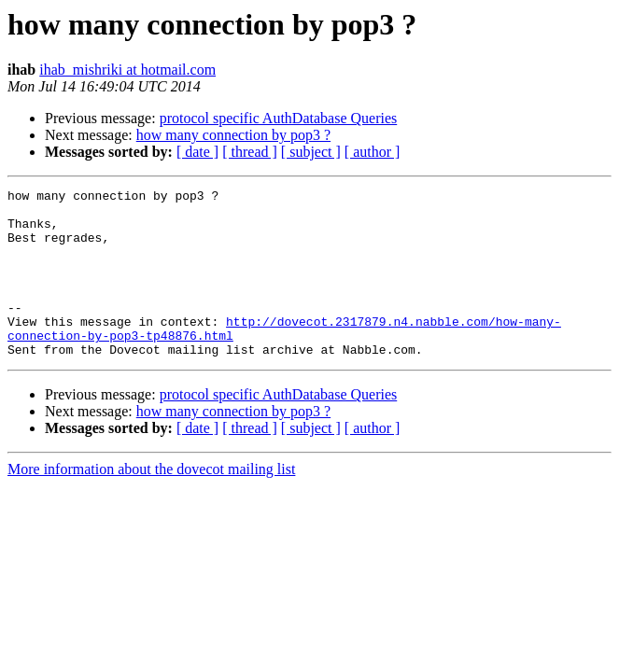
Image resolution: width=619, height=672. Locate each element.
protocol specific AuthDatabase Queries (279, 118)
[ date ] (197, 152)
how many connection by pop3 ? (233, 135)
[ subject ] (311, 152)
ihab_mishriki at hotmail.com (127, 70)
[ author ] (373, 152)
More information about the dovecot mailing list (151, 503)
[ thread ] (250, 152)
